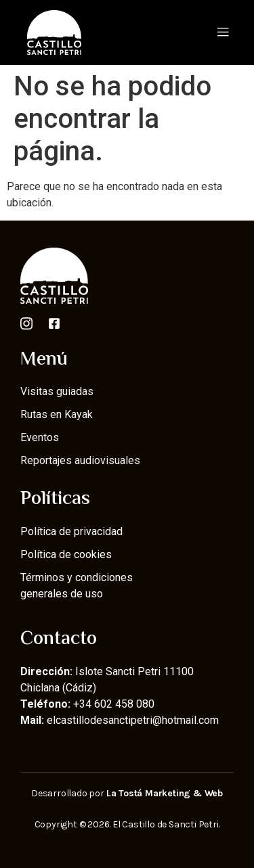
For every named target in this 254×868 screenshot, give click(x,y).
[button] (223, 32)
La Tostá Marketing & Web (165, 793)
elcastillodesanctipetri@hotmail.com (133, 720)
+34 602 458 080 (114, 704)
